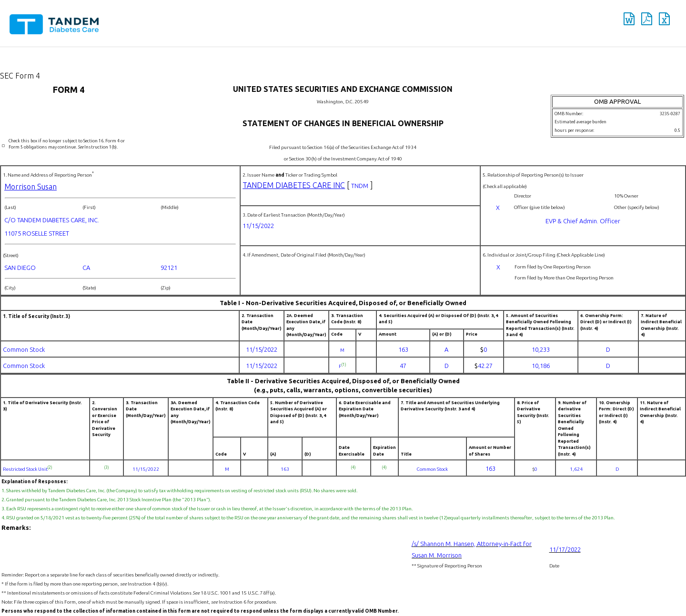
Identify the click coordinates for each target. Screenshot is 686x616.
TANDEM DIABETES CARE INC (294, 185)
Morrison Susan (30, 187)
